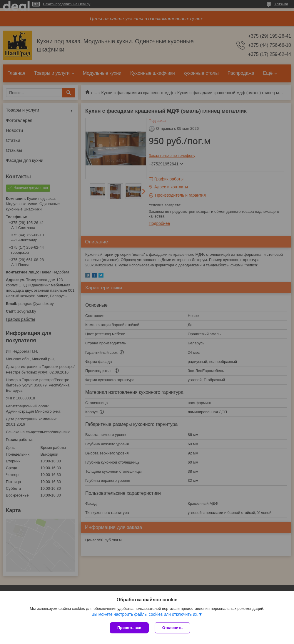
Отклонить (172, 628)
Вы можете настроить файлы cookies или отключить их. (145, 614)
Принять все (129, 628)
